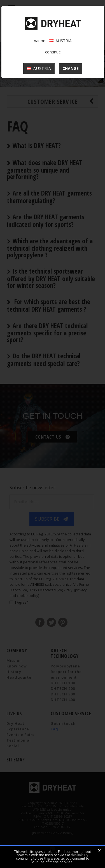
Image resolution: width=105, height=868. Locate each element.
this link (77, 855)
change (71, 68)
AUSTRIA (39, 68)
